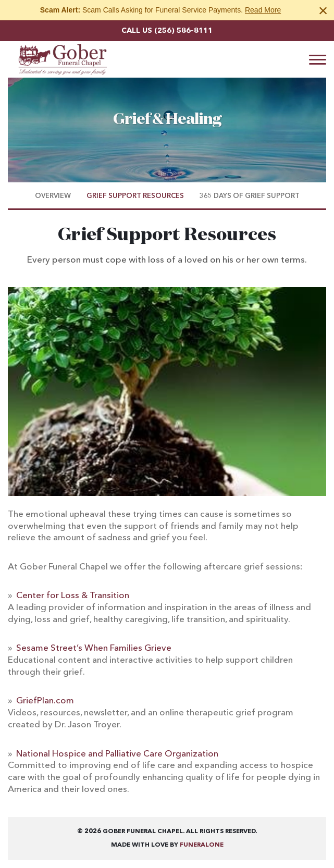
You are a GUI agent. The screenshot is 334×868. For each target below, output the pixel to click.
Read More (263, 10)
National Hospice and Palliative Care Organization (117, 754)
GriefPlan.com (45, 701)
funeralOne (202, 845)
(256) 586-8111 (183, 31)
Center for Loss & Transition (73, 596)
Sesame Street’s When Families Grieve (94, 648)
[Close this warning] (323, 10)
